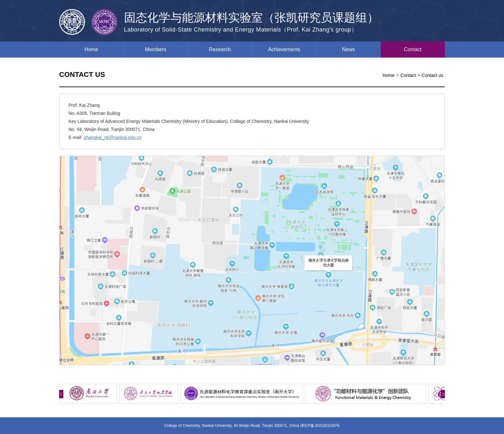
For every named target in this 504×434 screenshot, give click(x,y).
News (348, 49)
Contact (413, 49)
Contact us (432, 75)
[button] (61, 394)
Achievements (284, 49)
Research (220, 49)
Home (91, 49)
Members (156, 49)
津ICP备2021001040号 (320, 426)
